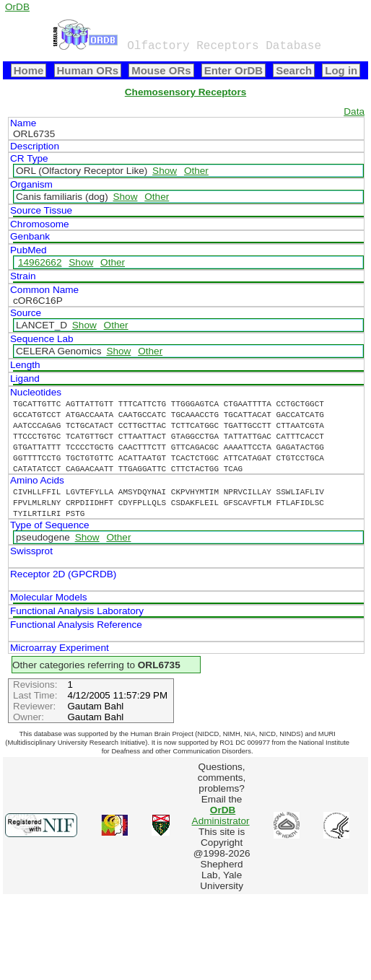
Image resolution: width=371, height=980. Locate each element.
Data (354, 111)
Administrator (221, 815)
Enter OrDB (233, 70)
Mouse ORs (161, 70)
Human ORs (88, 70)
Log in (341, 70)
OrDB (17, 7)
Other (196, 171)
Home (29, 70)
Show (165, 171)
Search (294, 70)
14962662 (40, 262)
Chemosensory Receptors (185, 92)
